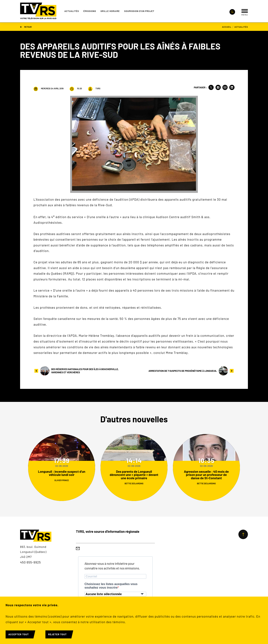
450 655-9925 (31, 562)
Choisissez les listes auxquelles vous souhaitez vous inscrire (111, 586)
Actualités (72, 11)
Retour (26, 27)
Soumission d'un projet (139, 11)
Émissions (90, 11)
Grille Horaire (110, 11)
